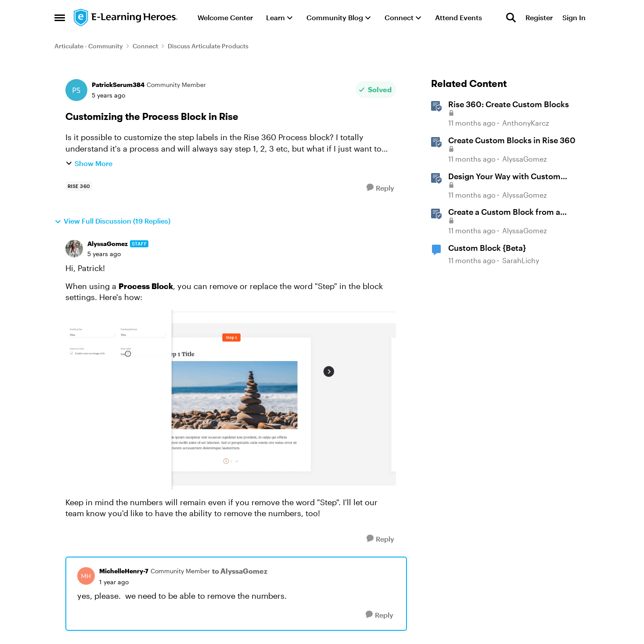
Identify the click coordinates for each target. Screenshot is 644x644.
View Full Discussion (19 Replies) (112, 221)
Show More (89, 163)
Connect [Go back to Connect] (145, 46)
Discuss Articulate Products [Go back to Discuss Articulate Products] (208, 46)
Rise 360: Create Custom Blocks (509, 104)
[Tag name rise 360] (79, 186)
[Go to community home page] (126, 18)
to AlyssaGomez (240, 571)
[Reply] (380, 188)
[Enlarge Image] (231, 400)
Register (539, 17)
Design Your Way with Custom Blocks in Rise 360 (504, 177)
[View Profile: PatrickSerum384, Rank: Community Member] (76, 90)
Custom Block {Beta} (487, 248)
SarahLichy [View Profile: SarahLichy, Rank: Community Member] (521, 260)
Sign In (574, 17)
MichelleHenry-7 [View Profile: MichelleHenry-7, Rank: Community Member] (124, 571)
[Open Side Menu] (60, 18)
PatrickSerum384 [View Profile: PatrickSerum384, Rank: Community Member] (118, 85)
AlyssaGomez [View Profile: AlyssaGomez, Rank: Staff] (108, 244)
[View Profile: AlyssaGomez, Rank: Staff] (74, 249)
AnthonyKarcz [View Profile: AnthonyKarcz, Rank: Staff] (526, 123)
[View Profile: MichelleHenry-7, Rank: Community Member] (86, 576)
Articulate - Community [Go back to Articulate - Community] (89, 46)
